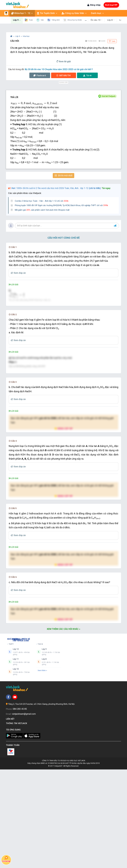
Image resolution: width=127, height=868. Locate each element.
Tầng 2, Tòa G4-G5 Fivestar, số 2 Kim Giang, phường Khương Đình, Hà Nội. (41, 803)
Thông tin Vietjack (17, 822)
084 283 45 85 (20, 808)
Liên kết (11, 818)
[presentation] (34, 104)
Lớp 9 (18, 36)
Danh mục (94, 13)
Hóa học (26, 36)
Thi (63, 75)
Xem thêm (42, 769)
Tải (87, 75)
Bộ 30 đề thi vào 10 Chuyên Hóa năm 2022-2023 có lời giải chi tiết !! (59, 69)
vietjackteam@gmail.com (24, 812)
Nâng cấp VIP (64, 511)
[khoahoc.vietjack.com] (17, 5)
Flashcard (40, 75)
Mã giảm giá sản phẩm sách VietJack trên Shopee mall (42, 210)
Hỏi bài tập (6, 859)
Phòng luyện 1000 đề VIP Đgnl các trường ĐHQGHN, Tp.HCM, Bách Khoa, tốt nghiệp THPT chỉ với (61, 205)
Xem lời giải (64, 61)
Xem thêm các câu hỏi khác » (63, 728)
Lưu (112, 41)
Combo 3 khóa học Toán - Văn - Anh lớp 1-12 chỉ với (42, 201)
